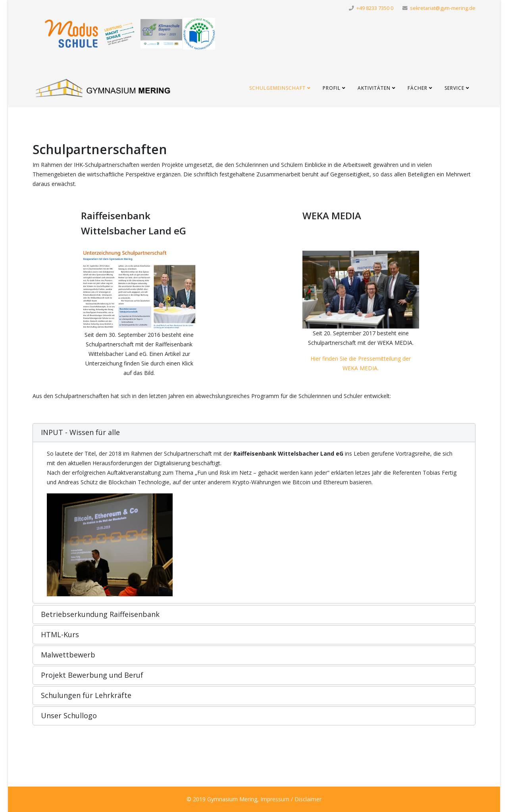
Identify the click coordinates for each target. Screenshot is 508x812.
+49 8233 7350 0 (375, 8)
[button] (254, 433)
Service (454, 88)
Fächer (418, 88)
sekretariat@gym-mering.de (443, 8)
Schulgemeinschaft (277, 88)
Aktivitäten (374, 88)
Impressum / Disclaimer (291, 799)
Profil (332, 88)
